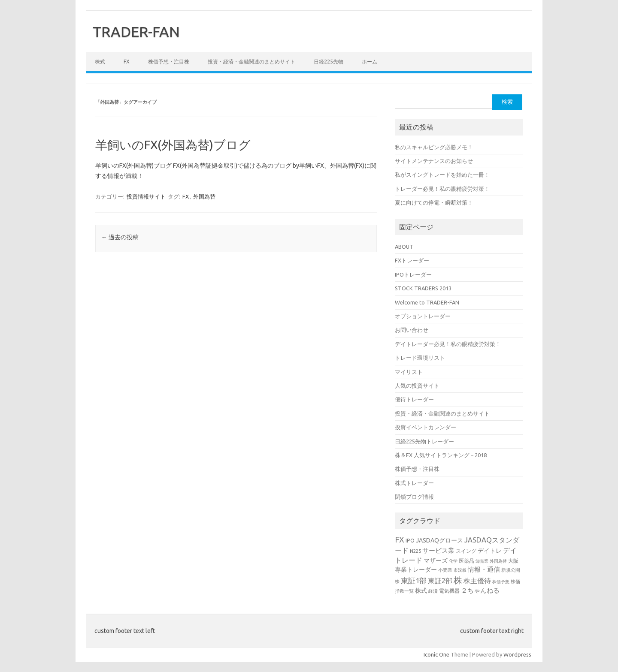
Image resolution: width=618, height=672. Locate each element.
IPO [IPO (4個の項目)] (410, 540)
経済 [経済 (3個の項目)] (433, 591)
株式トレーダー (414, 483)
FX (127, 62)
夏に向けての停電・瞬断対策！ (434, 202)
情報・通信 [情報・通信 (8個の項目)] (484, 569)
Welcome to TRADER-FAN (427, 302)
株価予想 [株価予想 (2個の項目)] (501, 582)
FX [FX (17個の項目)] (400, 539)
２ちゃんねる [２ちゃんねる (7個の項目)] (480, 590)
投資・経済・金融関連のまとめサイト (251, 62)
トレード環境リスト (420, 358)
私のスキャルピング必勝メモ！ (434, 147)
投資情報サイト (146, 196)
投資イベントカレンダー (426, 427)
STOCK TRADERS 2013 (423, 288)
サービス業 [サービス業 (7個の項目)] (438, 550)
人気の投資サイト (417, 386)
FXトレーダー (412, 260)
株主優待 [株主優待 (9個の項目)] (477, 581)
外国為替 (204, 196)
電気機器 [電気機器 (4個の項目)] (449, 591)
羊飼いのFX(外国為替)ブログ (173, 145)
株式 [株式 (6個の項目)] (421, 591)
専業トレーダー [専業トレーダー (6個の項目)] (416, 570)
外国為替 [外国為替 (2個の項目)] (498, 561)
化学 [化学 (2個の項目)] (453, 561)
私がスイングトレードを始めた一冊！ (442, 175)
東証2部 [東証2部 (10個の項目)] (440, 581)
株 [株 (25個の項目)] (458, 580)
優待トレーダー (414, 399)
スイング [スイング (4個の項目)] (466, 551)
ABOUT (404, 247)
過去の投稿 (120, 237)
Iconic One (436, 654)
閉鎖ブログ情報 (414, 497)
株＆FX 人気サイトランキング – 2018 (441, 455)
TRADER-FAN (136, 31)
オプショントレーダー (423, 316)
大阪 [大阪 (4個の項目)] (513, 561)
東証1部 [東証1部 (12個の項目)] (414, 580)
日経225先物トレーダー (424, 441)
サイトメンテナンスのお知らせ (434, 161)
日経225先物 (329, 62)
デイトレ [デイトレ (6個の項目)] (490, 551)
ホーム (370, 62)
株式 (100, 62)
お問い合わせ (412, 330)
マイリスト (409, 372)
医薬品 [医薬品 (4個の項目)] (467, 561)
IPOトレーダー (413, 274)
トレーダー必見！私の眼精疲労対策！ (442, 189)
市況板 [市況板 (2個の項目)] (460, 570)
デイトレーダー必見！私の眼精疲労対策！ (448, 344)
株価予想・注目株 (169, 62)
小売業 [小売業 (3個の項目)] (445, 570)
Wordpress (517, 654)
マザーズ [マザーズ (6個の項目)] (436, 561)
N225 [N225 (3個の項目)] (415, 551)
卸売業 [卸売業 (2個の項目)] (482, 561)
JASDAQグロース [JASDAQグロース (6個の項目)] (439, 540)
